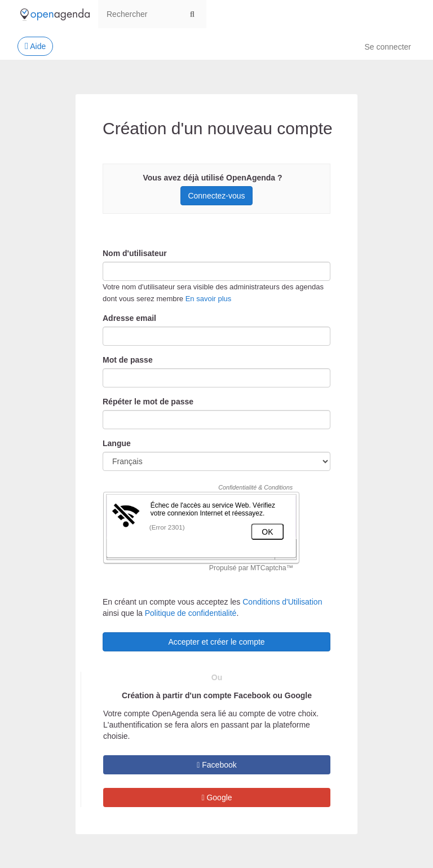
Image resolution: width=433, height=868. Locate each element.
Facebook (217, 765)
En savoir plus (209, 299)
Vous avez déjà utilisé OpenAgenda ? (212, 178)
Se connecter (388, 47)
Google (216, 797)
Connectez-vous (216, 196)
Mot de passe (128, 360)
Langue (117, 443)
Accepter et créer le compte (216, 642)
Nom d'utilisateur (135, 253)
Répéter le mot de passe (148, 402)
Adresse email (129, 318)
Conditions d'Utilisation (282, 602)
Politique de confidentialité (191, 613)
